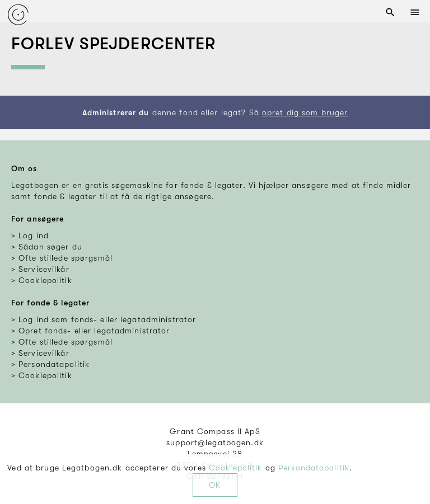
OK (215, 485)
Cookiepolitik (236, 468)
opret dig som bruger (305, 112)
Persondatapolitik (314, 468)
